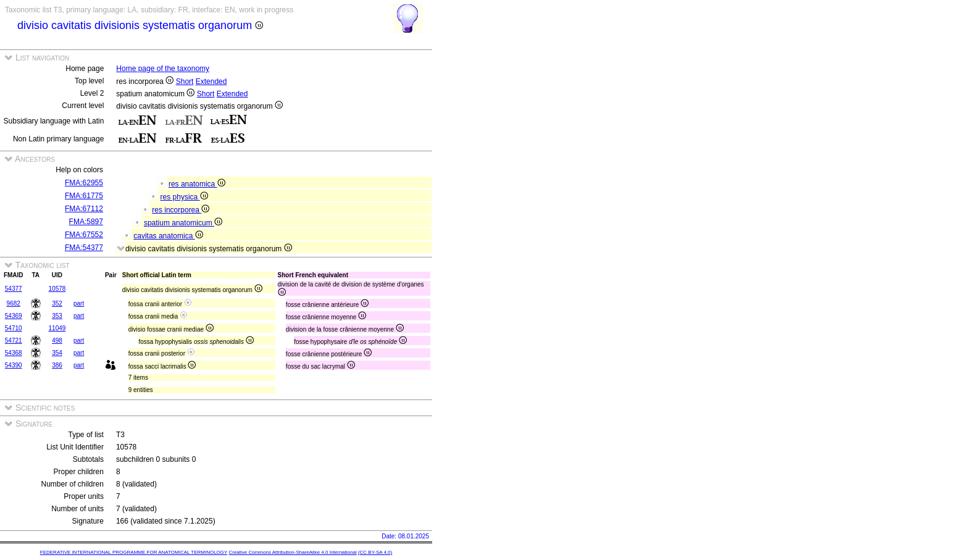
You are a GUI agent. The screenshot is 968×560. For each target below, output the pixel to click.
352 (57, 303)
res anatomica (197, 184)
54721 (14, 341)
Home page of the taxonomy (163, 69)
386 (57, 365)
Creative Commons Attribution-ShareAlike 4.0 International (292, 552)
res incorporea (181, 210)
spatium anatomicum (183, 223)
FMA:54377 (84, 248)
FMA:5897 (86, 222)
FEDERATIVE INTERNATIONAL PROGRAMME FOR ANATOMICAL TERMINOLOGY (134, 552)
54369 (14, 316)
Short (185, 81)
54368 (14, 353)
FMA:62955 (84, 183)
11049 (57, 328)
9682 (14, 303)
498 (57, 341)
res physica (184, 197)
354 (57, 353)
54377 (14, 289)
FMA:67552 (84, 235)
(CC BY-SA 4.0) (375, 552)
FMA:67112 (84, 209)
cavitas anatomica (168, 236)
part (79, 303)
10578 (57, 289)
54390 (14, 365)
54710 (14, 328)
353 (57, 316)
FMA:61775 (84, 196)
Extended (211, 81)
